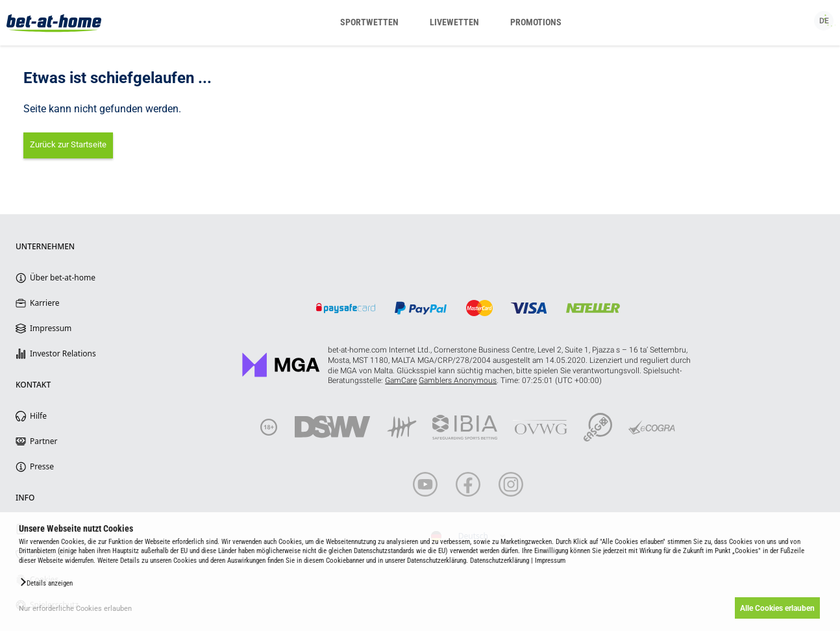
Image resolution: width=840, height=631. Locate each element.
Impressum (550, 561)
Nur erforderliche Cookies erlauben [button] (75, 609)
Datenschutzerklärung (500, 561)
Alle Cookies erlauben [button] (777, 608)
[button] (46, 582)
